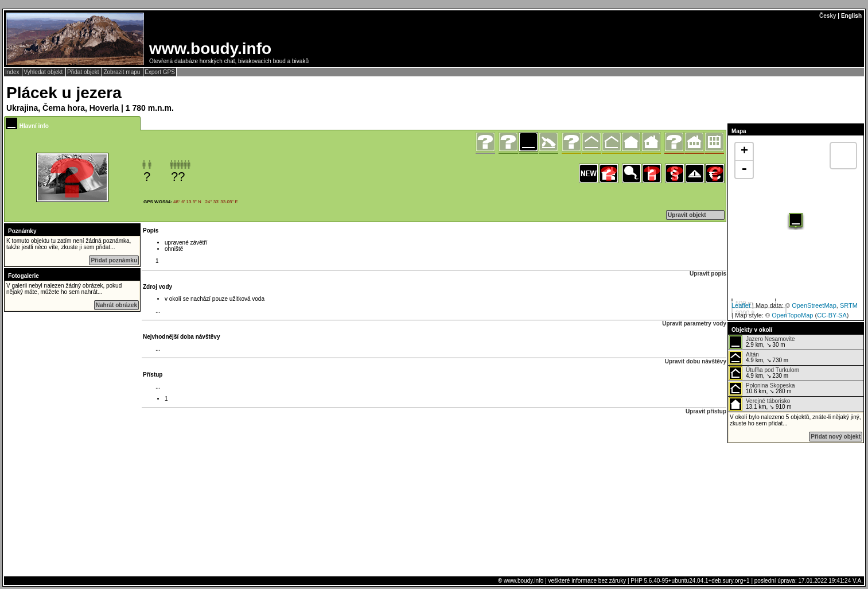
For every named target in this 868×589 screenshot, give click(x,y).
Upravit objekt (687, 215)
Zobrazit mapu (122, 72)
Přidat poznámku (114, 260)
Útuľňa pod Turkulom (772, 370)
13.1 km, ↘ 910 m (760, 404)
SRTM (849, 305)
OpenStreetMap (814, 305)
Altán (752, 354)
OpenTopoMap (792, 315)
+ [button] (744, 152)
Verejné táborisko (768, 401)
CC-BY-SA (832, 315)
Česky (828, 16)
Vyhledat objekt (44, 72)
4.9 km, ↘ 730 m (758, 358)
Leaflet (741, 305)
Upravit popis (708, 274)
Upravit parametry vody (694, 323)
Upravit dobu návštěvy (696, 361)
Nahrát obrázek (116, 305)
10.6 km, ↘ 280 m (762, 389)
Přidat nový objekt (836, 437)
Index (13, 72)
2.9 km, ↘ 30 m (762, 342)
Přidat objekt (84, 72)
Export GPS (160, 72)
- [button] (744, 169)
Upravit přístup (706, 411)
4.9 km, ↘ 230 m (764, 373)
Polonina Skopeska (770, 385)
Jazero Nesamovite (770, 339)
